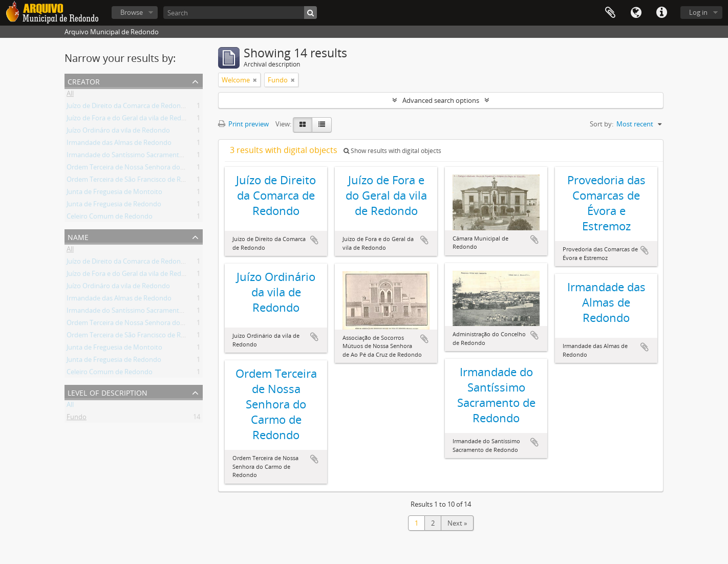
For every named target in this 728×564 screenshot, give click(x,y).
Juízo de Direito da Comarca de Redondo (128, 107)
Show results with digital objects (392, 151)
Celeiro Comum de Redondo (110, 218)
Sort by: (602, 124)
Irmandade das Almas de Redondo (119, 144)
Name (78, 236)
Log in (698, 12)
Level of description (108, 392)
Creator (84, 81)
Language (636, 13)
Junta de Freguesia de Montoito (114, 193)
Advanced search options (441, 100)
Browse (132, 12)
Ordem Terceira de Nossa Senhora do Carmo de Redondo (154, 169)
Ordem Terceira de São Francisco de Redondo (136, 181)
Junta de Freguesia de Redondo (114, 206)
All (70, 95)
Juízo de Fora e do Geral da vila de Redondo (132, 120)
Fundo (77, 419)
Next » (457, 523)
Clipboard (610, 13)
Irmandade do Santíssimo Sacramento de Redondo (144, 157)
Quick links (661, 13)
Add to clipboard (314, 240)
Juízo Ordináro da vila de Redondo (118, 132)
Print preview (243, 124)
